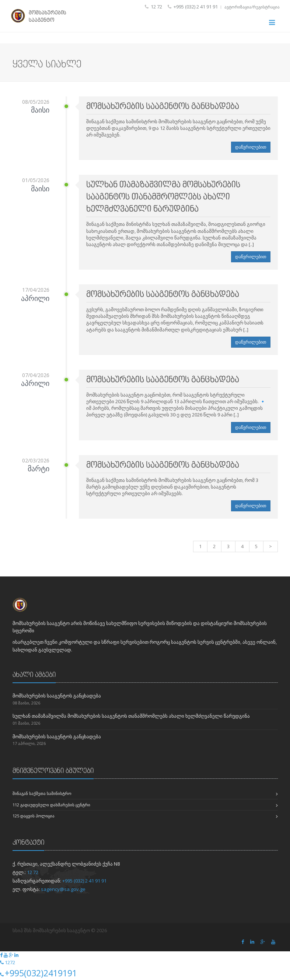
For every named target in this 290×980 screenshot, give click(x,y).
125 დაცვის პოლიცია (34, 816)
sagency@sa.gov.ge (63, 889)
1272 (10, 962)
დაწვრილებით (251, 147)
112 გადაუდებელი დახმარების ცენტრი (51, 805)
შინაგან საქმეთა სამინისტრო (42, 793)
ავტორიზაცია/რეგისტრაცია (252, 7)
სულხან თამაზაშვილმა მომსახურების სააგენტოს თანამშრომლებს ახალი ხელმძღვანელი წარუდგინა (131, 716)
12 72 (33, 872)
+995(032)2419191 (41, 973)
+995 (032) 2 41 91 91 (84, 881)
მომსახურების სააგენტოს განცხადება (57, 696)
